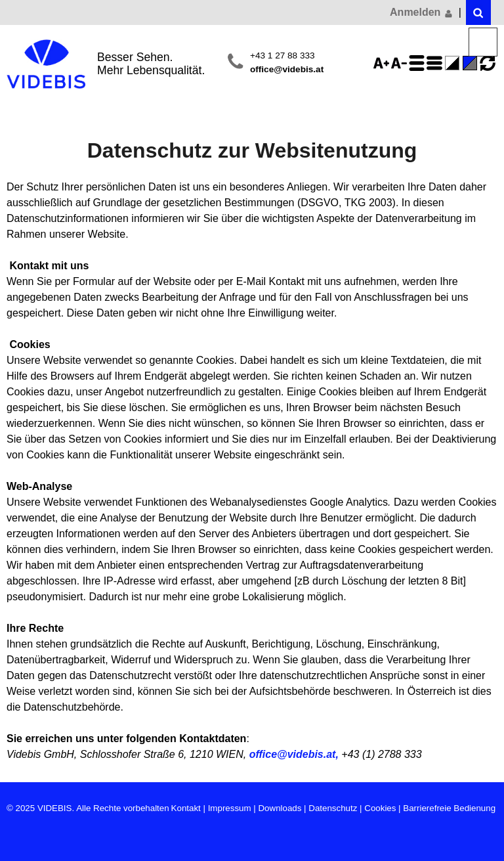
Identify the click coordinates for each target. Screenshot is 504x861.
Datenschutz (333, 808)
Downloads (280, 808)
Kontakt (186, 808)
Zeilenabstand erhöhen (419, 63)
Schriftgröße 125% (383, 63)
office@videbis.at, (294, 754)
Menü (483, 42)
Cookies (380, 808)
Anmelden (422, 12)
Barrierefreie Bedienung (449, 808)
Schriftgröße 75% (401, 63)
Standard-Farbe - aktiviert (472, 63)
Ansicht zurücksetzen (488, 63)
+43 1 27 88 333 (283, 55)
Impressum (230, 808)
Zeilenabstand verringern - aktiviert (436, 63)
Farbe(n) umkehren (454, 63)
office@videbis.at (287, 69)
